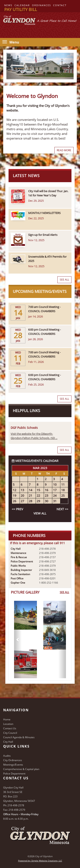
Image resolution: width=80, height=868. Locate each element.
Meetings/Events (13, 765)
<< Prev (17, 509)
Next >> (62, 509)
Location (8, 724)
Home (7, 719)
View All (40, 513)
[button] (18, 639)
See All (64, 280)
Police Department (14, 774)
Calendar (22, 5)
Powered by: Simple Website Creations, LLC (40, 861)
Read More (64, 150)
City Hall (8, 742)
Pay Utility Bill (21, 9)
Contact (60, 5)
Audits (7, 756)
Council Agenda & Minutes (19, 737)
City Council (10, 733)
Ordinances (41, 5)
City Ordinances (13, 760)
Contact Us (10, 728)
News (8, 5)
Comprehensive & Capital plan (21, 769)
